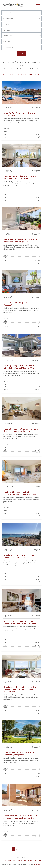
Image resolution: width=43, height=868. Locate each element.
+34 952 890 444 (10, 861)
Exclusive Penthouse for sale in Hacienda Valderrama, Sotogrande (20, 754)
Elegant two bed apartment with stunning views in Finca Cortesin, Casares (21, 430)
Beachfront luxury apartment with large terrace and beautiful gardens (20, 241)
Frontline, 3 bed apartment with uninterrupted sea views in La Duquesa (20, 493)
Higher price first (35, 74)
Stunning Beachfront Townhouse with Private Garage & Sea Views (19, 556)
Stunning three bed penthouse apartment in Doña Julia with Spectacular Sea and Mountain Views (21, 689)
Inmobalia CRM (37, 864)
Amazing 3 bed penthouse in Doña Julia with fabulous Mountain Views (20, 177)
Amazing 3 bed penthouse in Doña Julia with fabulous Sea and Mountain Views (20, 367)
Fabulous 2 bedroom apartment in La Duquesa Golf (19, 304)
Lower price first (22, 74)
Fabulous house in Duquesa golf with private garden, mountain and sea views (20, 622)
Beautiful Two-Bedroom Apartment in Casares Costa (19, 114)
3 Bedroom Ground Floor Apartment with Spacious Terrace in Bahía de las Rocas (21, 817)
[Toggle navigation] (38, 4)
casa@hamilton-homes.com (31, 861)
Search (22, 54)
